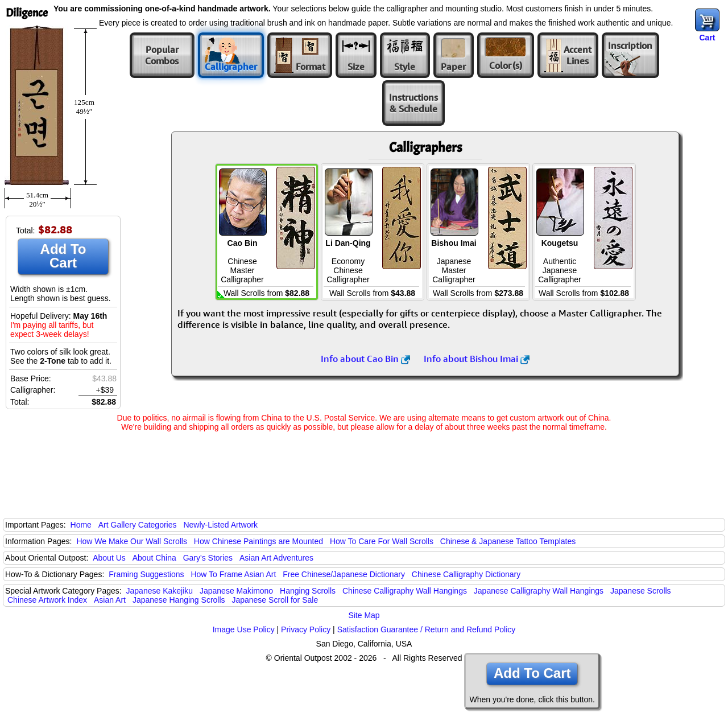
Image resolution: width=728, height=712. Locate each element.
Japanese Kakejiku (160, 591)
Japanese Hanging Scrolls (179, 600)
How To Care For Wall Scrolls (382, 541)
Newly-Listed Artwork (220, 525)
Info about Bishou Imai (477, 359)
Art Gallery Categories (138, 525)
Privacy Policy (306, 629)
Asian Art (110, 600)
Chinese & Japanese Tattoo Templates (508, 541)
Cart (707, 38)
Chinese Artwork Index (47, 600)
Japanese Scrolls (641, 591)
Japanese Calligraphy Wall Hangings (539, 591)
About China (154, 558)
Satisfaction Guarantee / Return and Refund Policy (427, 629)
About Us (109, 558)
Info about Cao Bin (365, 359)
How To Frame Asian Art (233, 574)
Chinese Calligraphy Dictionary (466, 574)
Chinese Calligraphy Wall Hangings (405, 591)
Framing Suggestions (146, 574)
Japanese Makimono (236, 591)
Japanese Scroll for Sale (275, 600)
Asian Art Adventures (276, 558)
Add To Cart (63, 256)
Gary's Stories (208, 558)
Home (81, 525)
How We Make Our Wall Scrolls (131, 541)
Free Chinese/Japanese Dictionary (344, 574)
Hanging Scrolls (308, 591)
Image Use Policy (244, 629)
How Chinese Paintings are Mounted (258, 541)
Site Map (364, 615)
